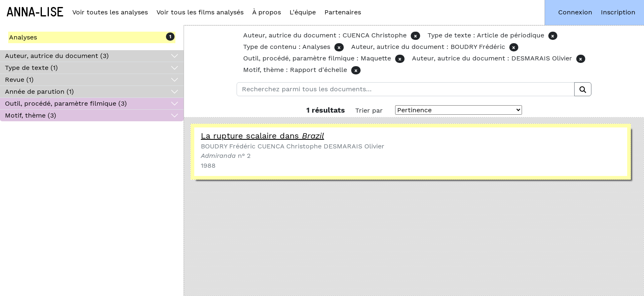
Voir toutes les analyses (110, 12)
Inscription (618, 12)
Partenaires (343, 12)
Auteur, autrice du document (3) (57, 56)
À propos (267, 12)
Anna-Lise (35, 12)
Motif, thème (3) (31, 115)
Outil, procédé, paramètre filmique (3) (66, 103)
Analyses (23, 37)
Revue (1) (19, 80)
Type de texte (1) (31, 68)
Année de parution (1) (39, 91)
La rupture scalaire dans (262, 136)
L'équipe (303, 12)
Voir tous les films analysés (200, 12)
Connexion (575, 12)
